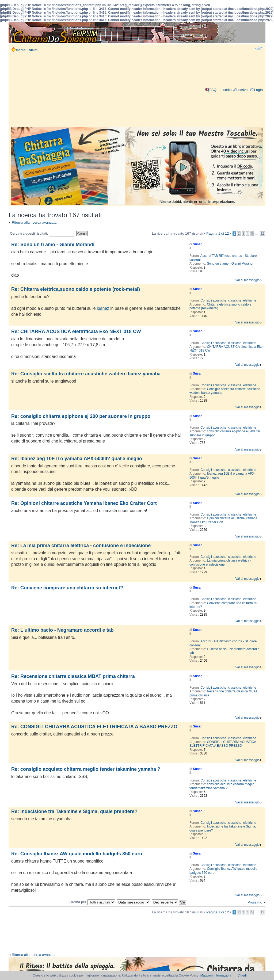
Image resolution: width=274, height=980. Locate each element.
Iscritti (227, 90)
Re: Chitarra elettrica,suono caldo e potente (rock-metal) (76, 289)
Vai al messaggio (248, 280)
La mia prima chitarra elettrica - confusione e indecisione (220, 562)
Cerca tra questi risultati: (42, 233)
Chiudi (242, 975)
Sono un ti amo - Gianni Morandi (230, 264)
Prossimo (255, 902)
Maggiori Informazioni (216, 975)
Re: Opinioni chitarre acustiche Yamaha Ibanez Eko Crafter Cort (84, 503)
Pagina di (218, 233)
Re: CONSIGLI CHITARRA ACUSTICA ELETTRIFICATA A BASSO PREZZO (94, 727)
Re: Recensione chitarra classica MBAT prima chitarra (73, 676)
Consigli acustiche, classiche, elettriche (228, 300)
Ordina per (78, 902)
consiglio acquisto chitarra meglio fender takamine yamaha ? (222, 786)
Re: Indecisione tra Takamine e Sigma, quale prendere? (74, 811)
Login (258, 90)
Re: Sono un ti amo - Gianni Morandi (53, 245)
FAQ (213, 90)
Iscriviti (243, 90)
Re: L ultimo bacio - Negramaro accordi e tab (62, 630)
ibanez (103, 308)
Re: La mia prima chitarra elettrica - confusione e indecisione (81, 546)
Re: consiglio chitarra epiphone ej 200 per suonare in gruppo (81, 416)
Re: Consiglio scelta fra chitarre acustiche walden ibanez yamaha (86, 374)
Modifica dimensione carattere (259, 48)
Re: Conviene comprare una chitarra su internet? (67, 588)
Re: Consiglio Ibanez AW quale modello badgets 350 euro (77, 854)
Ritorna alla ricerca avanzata (34, 222)
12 (262, 234)
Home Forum (27, 50)
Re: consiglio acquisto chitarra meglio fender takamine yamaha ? (86, 769)
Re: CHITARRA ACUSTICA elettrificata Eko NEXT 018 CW (76, 331)
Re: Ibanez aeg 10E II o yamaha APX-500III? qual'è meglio (77, 459)
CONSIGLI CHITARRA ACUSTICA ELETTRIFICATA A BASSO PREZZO (223, 744)
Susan (198, 244)
